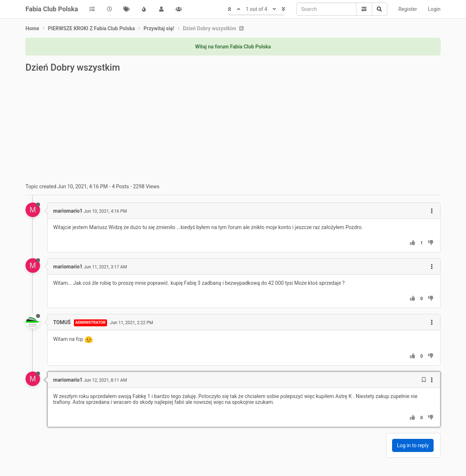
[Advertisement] (233, 129)
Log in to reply (413, 445)
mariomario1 (68, 211)
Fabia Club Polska (52, 9)
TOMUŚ (62, 322)
